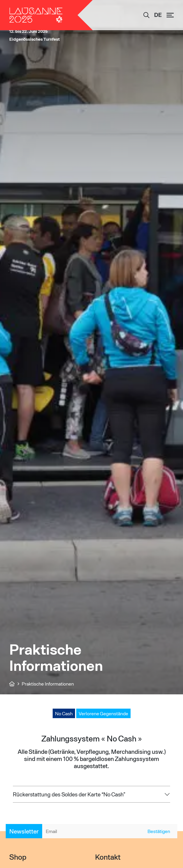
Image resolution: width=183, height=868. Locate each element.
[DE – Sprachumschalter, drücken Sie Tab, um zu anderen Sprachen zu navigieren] (158, 15)
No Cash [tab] (64, 713)
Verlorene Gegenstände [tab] (103, 713)
